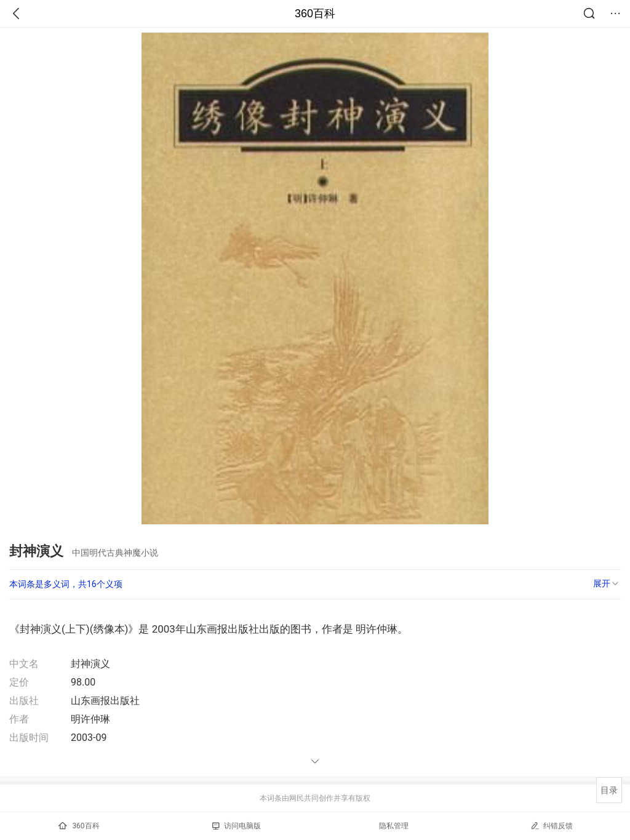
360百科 (315, 14)
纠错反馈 (552, 826)
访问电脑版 (237, 826)
